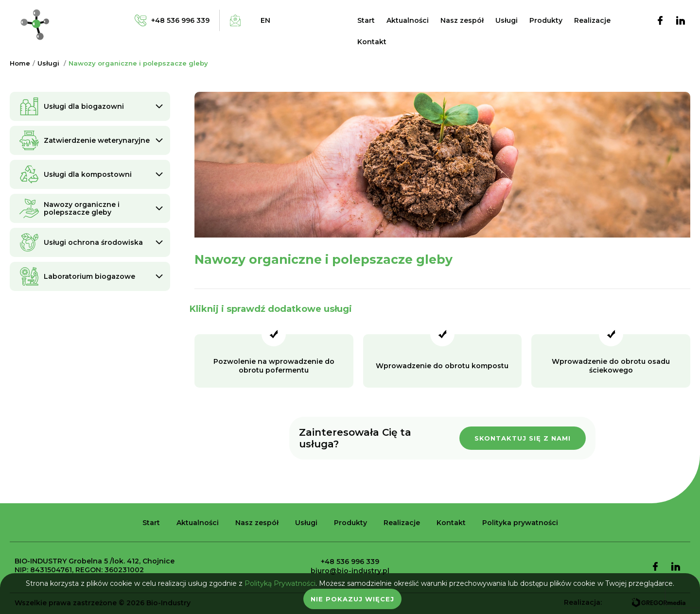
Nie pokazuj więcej (352, 599)
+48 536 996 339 (350, 562)
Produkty (546, 20)
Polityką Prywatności (280, 583)
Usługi (507, 20)
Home (20, 63)
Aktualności (408, 20)
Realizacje (592, 20)
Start (366, 20)
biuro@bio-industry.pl (350, 571)
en (265, 20)
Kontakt (372, 42)
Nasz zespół (462, 20)
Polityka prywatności (520, 523)
